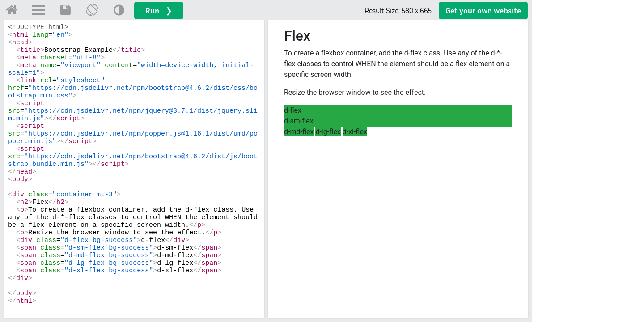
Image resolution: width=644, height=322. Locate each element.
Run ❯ (159, 11)
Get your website (483, 11)
